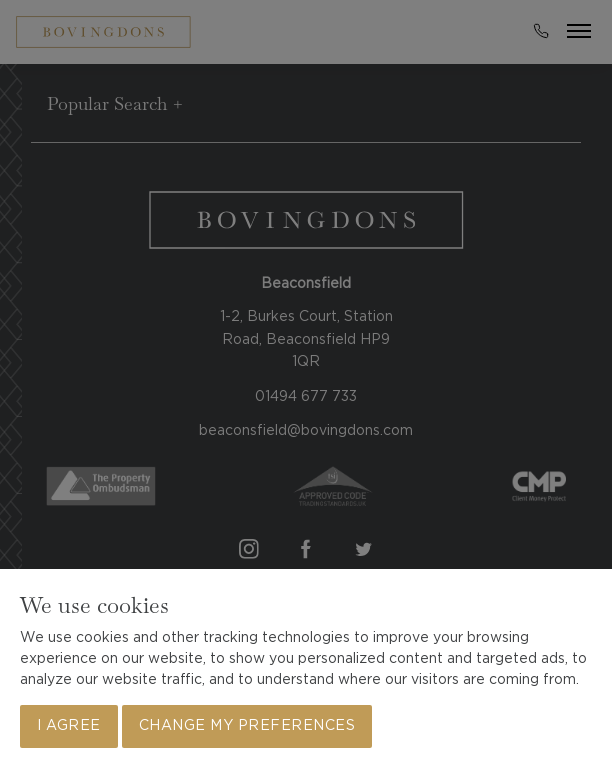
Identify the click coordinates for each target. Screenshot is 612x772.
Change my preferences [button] (247, 726)
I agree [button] (69, 726)
